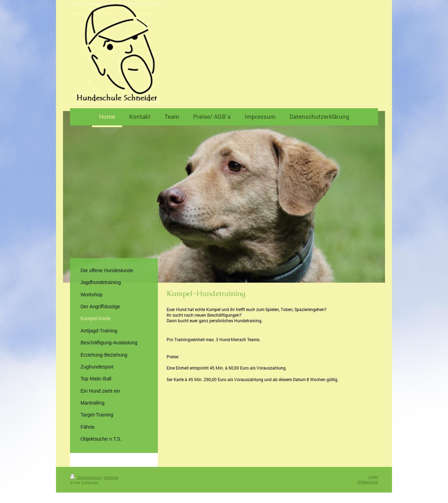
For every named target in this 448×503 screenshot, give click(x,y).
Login (373, 477)
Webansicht (368, 482)
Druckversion (86, 477)
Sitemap (111, 477)
